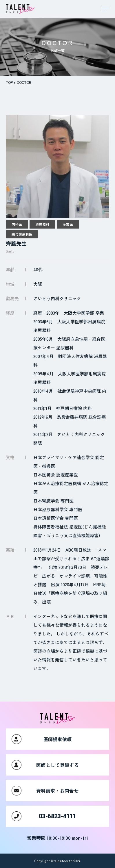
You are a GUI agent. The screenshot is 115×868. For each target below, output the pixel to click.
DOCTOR (24, 82)
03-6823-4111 (44, 816)
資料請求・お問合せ (45, 791)
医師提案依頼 (42, 739)
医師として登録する (45, 765)
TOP (9, 82)
